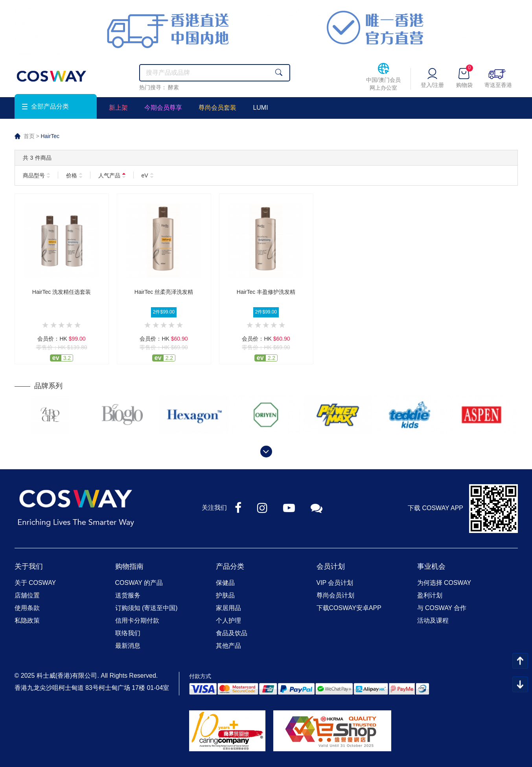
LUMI (260, 108)
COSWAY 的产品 (139, 583)
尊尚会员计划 (335, 595)
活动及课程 (433, 620)
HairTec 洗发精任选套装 (62, 292)
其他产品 (228, 646)
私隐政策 (27, 620)
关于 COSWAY (35, 583)
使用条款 (27, 608)
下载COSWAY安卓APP (349, 608)
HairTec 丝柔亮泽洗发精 (164, 292)
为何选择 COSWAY (444, 583)
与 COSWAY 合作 (442, 608)
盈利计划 (430, 595)
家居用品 (228, 608)
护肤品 (225, 595)
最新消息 (128, 646)
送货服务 (128, 595)
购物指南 (129, 566)
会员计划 (331, 566)
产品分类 (230, 566)
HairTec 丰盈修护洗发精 (266, 292)
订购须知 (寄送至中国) (146, 608)
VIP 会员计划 (335, 583)
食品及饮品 (232, 633)
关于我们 (29, 566)
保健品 (225, 583)
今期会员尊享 (163, 108)
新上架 (118, 108)
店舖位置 (27, 595)
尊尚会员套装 (217, 108)
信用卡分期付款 (137, 620)
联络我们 (128, 633)
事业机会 (431, 566)
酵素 (173, 87)
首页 (29, 136)
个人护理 (228, 620)
